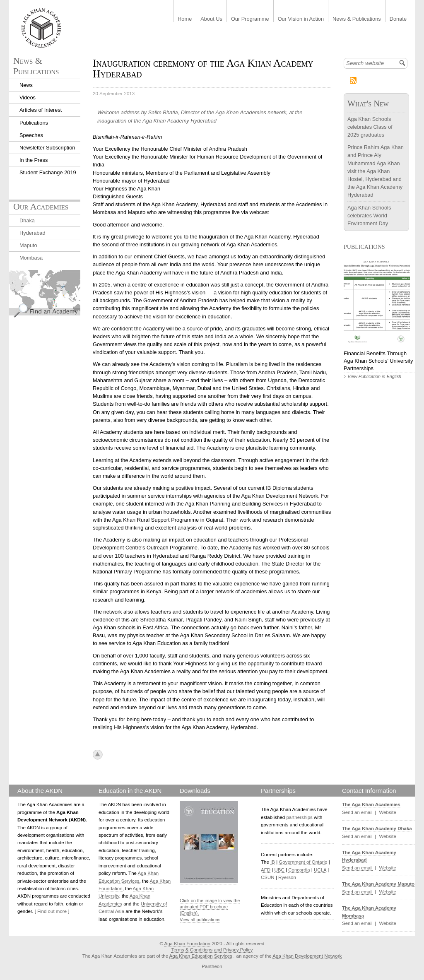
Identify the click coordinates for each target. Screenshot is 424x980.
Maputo (28, 245)
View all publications (200, 920)
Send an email (357, 812)
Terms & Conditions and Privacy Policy (212, 950)
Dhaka (27, 220)
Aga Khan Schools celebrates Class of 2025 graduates (370, 127)
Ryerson (287, 877)
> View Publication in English (372, 376)
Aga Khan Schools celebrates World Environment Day (369, 216)
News (26, 85)
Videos (28, 98)
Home (185, 19)
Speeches (31, 135)
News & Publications (357, 19)
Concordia (299, 870)
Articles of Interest (41, 110)
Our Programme (250, 19)
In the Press (34, 160)
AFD (266, 870)
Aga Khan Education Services (201, 956)
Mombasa (31, 258)
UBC (279, 870)
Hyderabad (33, 233)
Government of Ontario (303, 862)
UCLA (320, 870)
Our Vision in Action (301, 19)
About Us (211, 19)
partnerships (299, 817)
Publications (34, 123)
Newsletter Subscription (47, 148)
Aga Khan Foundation (187, 944)
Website (387, 812)
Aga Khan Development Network (307, 956)
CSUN (268, 877)
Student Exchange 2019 (48, 172)
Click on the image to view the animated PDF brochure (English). (210, 907)
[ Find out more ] (52, 911)
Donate (398, 19)
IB (273, 862)
